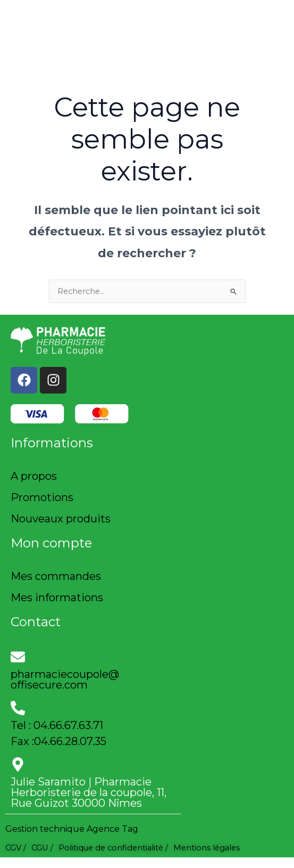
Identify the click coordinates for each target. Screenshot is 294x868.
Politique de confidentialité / (113, 848)
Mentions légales (207, 848)
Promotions (42, 497)
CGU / (42, 848)
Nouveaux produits (61, 519)
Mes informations (57, 597)
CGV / (16, 848)
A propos (34, 476)
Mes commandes (56, 576)
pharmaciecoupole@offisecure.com (65, 679)
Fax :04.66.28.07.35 (58, 741)
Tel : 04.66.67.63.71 (57, 725)
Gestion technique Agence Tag (72, 829)
